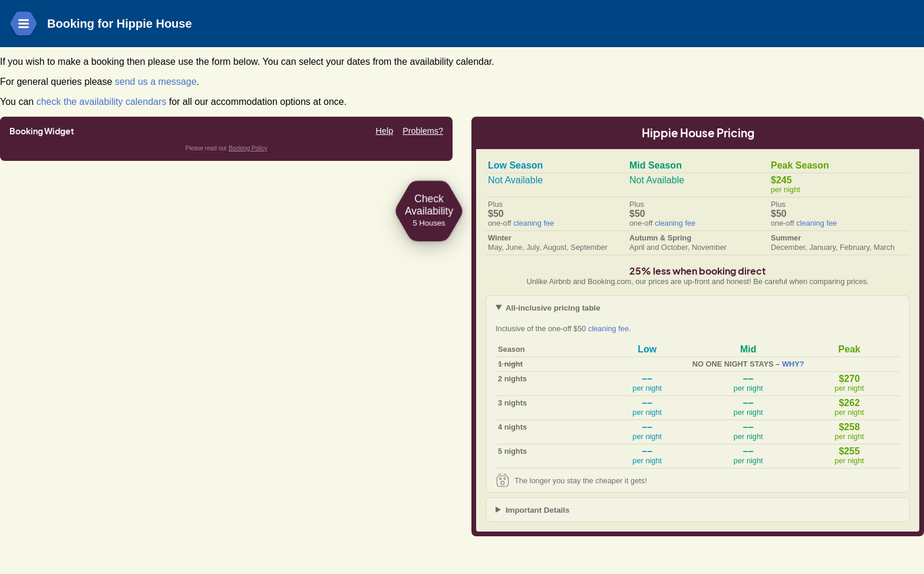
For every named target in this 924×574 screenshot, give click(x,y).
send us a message (156, 82)
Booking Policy (248, 148)
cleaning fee (534, 223)
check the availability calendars (102, 102)
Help (385, 131)
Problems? (423, 131)
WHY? (793, 364)
